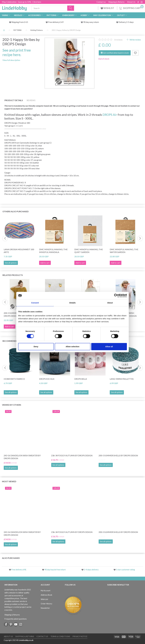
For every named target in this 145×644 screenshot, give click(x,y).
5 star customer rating (125, 569)
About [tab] (110, 303)
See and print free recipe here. (17, 52)
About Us (131, 2)
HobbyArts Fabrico (14, 379)
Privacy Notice (80, 636)
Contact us (101, 2)
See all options (11, 263)
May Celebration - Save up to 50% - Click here (21, 2)
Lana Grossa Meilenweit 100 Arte (19, 251)
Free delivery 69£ (19, 569)
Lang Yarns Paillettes (122, 379)
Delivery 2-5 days (126, 22)
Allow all (109, 347)
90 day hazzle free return (55, 569)
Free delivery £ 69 (56, 22)
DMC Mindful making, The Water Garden (124, 251)
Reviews (31, 100)
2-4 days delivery (91, 569)
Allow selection (72, 347)
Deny (36, 347)
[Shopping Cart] (131, 8)
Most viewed (9, 481)
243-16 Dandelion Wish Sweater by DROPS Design (22, 457)
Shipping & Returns (116, 2)
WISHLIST (108, 8)
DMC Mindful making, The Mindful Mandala (53, 251)
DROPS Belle (81, 379)
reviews (118, 40)
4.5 (26, 22)
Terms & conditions (60, 636)
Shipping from (18, 22)
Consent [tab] (35, 303)
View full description (11, 60)
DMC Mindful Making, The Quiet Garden (89, 251)
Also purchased (11, 558)
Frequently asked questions (16, 619)
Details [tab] (72, 303)
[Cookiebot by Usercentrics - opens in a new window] (116, 296)
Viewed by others (12, 405)
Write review (135, 40)
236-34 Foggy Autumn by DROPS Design (72, 455)
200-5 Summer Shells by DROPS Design (118, 455)
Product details (14, 100)
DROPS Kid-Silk (47, 379)
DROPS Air (110, 115)
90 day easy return (91, 22)
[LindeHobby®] (14, 8)
